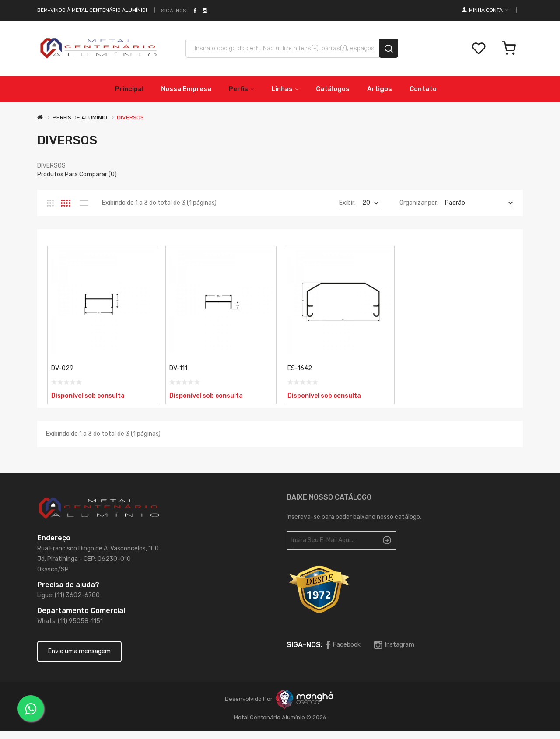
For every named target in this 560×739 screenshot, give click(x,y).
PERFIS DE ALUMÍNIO (80, 117)
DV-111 (178, 368)
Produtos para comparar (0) (77, 174)
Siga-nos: (174, 11)
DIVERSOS (130, 117)
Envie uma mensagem (79, 651)
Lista (84, 203)
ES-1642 (300, 368)
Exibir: (347, 203)
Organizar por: (419, 203)
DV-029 (62, 368)
